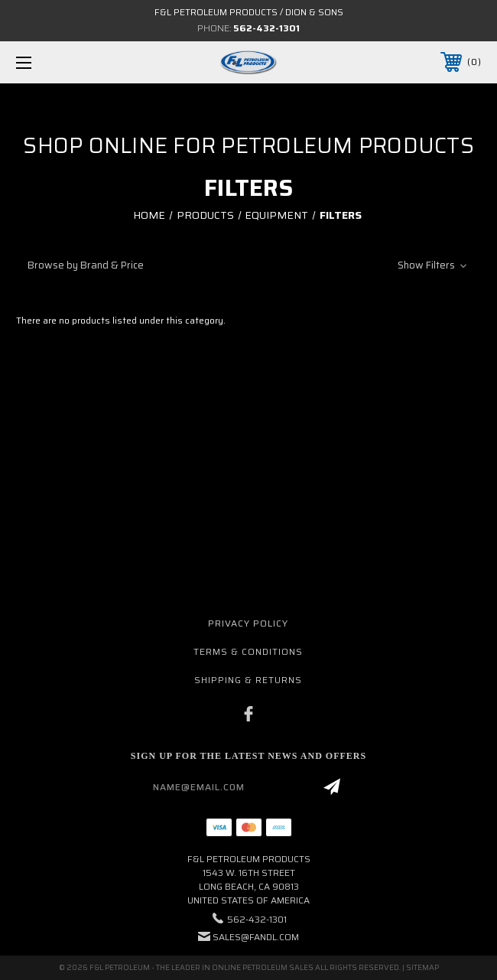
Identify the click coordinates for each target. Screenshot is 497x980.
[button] (248, 265)
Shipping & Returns (248, 680)
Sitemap (422, 967)
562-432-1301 (266, 28)
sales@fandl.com (256, 937)
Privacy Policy (248, 623)
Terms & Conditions (248, 651)
